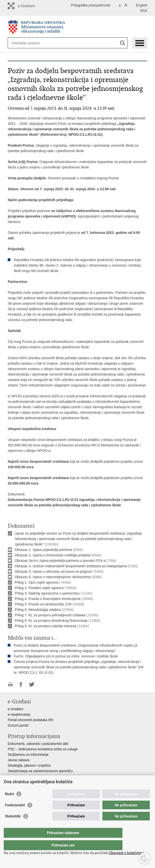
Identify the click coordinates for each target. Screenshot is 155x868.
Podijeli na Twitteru (32, 685)
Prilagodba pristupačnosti (91, 5)
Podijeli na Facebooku (21, 685)
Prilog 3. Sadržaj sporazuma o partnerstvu (47, 593)
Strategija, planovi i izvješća (29, 765)
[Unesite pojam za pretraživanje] (30, 43)
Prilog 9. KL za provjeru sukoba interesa (45, 626)
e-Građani (15, 709)
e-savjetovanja (19, 714)
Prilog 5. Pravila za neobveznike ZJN (43, 604)
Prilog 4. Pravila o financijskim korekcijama (48, 599)
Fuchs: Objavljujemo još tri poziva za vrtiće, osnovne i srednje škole (66, 656)
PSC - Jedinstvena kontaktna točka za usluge (43, 749)
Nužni (9, 804)
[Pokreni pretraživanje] (123, 43)
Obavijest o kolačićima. (127, 853)
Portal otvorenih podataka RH (31, 720)
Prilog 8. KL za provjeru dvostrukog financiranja (51, 621)
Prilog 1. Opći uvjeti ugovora (36, 582)
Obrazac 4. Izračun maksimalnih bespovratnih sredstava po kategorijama (71, 566)
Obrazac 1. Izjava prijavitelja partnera (43, 550)
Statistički (13, 826)
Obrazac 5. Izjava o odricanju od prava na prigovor (54, 571)
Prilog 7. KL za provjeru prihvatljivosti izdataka (50, 615)
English (142, 5)
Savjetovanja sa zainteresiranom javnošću (40, 771)
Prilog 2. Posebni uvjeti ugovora (39, 588)
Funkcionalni (15, 815)
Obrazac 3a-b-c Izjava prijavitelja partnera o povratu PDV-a (60, 561)
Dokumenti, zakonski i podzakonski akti (38, 744)
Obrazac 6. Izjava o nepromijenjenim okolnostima (53, 577)
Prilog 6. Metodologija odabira (38, 610)
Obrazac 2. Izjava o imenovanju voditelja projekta (53, 555)
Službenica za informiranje (28, 755)
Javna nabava (19, 760)
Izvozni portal (18, 725)
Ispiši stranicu (10, 685)
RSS (144, 11)
